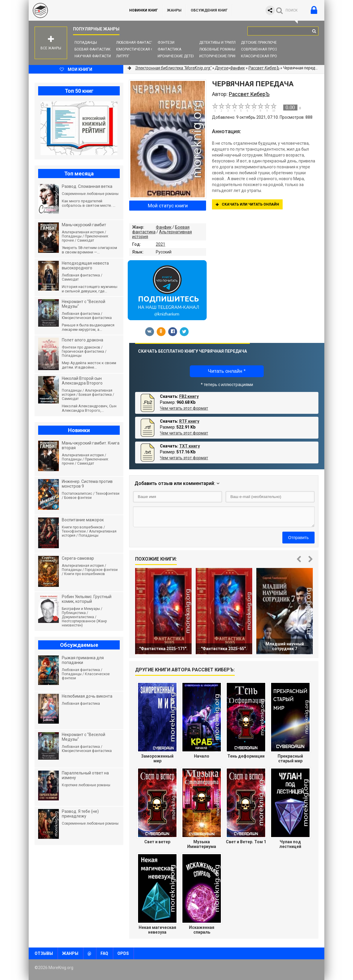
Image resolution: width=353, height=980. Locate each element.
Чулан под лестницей (290, 844)
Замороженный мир (157, 758)
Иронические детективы (181, 56)
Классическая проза (261, 56)
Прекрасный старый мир (290, 758)
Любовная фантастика (138, 43)
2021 (161, 244)
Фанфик (164, 227)
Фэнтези (166, 43)
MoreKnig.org (73, 10)
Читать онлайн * (227, 371)
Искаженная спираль (202, 930)
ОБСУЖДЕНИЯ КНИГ (209, 10)
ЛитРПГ (123, 56)
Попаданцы (86, 43)
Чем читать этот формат (184, 408)
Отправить (298, 538)
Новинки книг (144, 10)
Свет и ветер (157, 842)
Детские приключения (262, 43)
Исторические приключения (226, 56)
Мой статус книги (168, 206)
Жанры (174, 10)
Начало (202, 756)
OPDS (123, 953)
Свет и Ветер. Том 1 (246, 842)
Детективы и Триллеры (221, 43)
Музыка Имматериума (202, 844)
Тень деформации (246, 756)
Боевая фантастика (94, 49)
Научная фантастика (95, 56)
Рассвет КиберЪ (264, 68)
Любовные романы (217, 49)
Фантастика (169, 49)
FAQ (104, 953)
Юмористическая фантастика (145, 49)
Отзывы (44, 953)
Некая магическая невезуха (157, 930)
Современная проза (260, 49)
